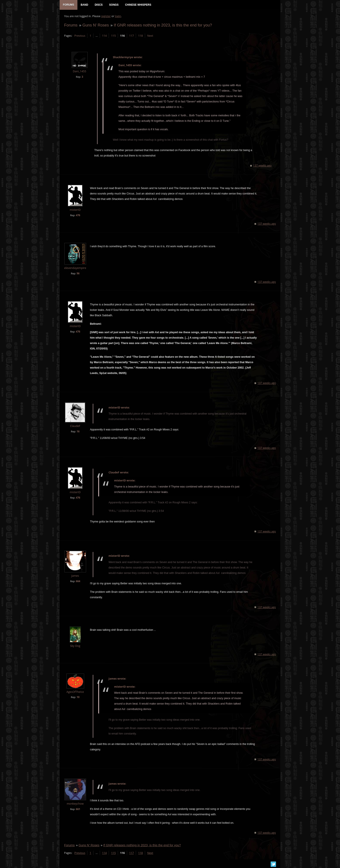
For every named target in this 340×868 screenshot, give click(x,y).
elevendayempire (75, 268)
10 (78, 698)
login (118, 16)
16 (78, 432)
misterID (75, 210)
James (75, 576)
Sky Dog (75, 646)
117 (131, 36)
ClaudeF (75, 426)
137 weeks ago (262, 166)
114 (104, 36)
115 (113, 36)
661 (78, 809)
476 (78, 215)
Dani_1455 (79, 72)
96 (78, 274)
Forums (71, 25)
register (106, 16)
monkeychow (75, 804)
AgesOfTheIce (75, 692)
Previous (80, 36)
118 (140, 36)
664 (78, 581)
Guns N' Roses (95, 25)
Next (150, 36)
